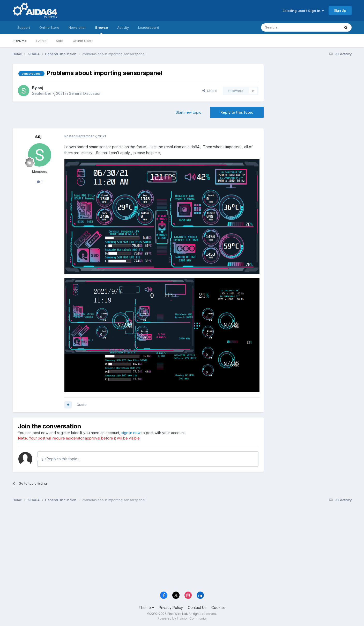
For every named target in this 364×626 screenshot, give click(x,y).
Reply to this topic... (61, 459)
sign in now (131, 433)
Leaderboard (149, 27)
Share (210, 91)
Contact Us (197, 607)
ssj (40, 88)
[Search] (287, 27)
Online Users (83, 41)
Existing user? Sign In (303, 11)
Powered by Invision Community (182, 618)
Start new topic (188, 112)
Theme (146, 607)
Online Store (49, 27)
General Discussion (85, 93)
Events (41, 41)
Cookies (218, 607)
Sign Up (340, 10)
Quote (81, 405)
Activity (123, 27)
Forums (20, 41)
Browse (102, 30)
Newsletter (77, 27)
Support (24, 27)
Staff (60, 41)
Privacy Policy (171, 607)
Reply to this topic (237, 112)
